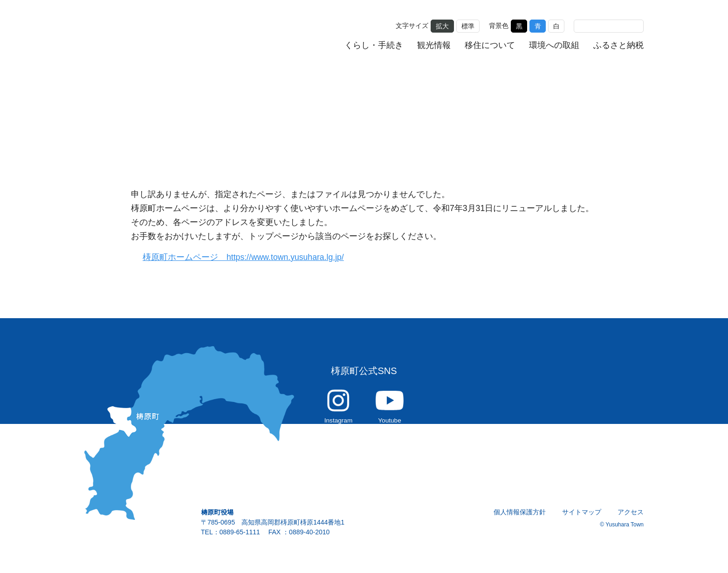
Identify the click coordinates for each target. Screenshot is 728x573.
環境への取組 (554, 45)
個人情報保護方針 (520, 517)
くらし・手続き (374, 45)
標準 (468, 25)
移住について (490, 45)
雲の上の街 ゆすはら (148, 34)
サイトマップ (582, 517)
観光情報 (434, 45)
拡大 (442, 25)
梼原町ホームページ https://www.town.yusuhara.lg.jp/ (249, 257)
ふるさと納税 (618, 45)
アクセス (631, 517)
